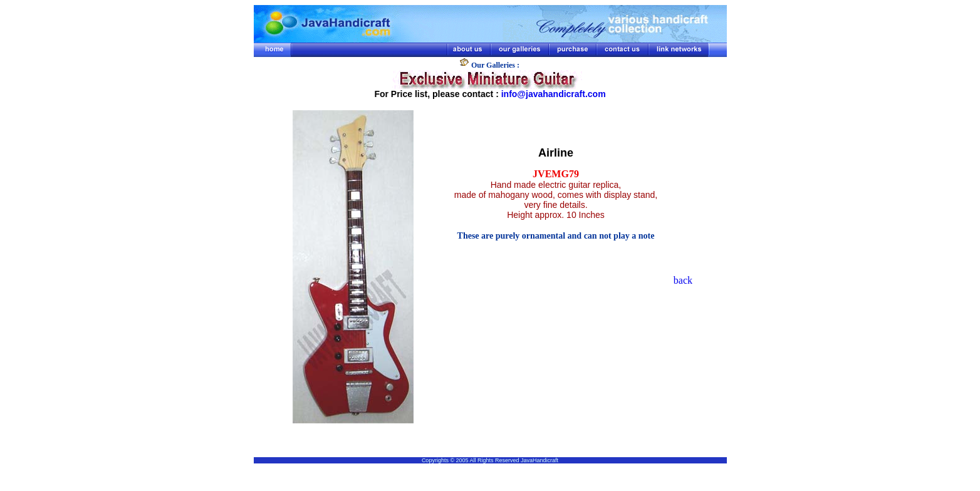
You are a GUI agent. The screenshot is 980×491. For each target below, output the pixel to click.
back (683, 280)
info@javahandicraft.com (554, 94)
